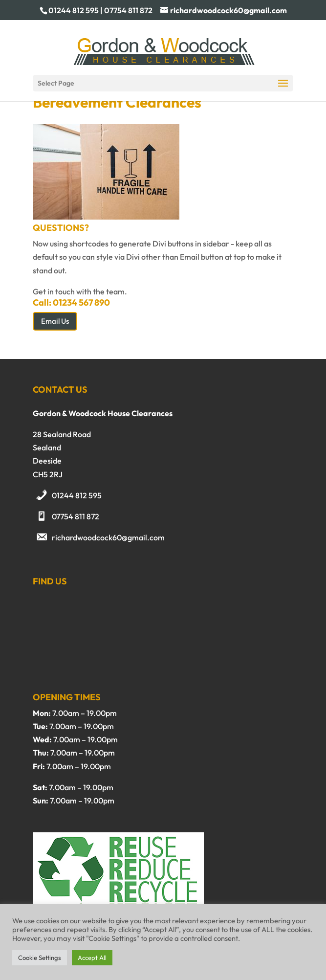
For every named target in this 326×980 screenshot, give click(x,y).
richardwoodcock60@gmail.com (108, 537)
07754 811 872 (76, 516)
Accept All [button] (92, 958)
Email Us (55, 321)
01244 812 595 (77, 495)
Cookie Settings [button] (40, 958)
